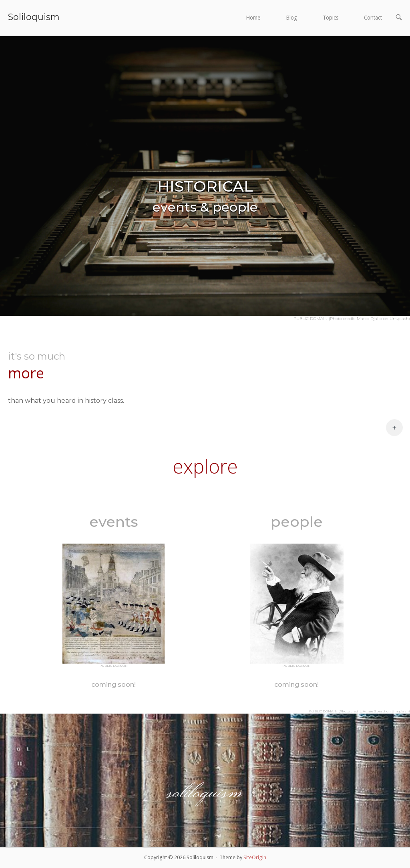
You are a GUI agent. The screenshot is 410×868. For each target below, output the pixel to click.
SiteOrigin (255, 857)
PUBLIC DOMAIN (114, 666)
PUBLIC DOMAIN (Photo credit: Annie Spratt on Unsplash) (360, 711)
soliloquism (205, 790)
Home (253, 18)
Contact (373, 18)
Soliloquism (34, 17)
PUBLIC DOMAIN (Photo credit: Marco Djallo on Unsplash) (352, 319)
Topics (331, 18)
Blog (291, 18)
